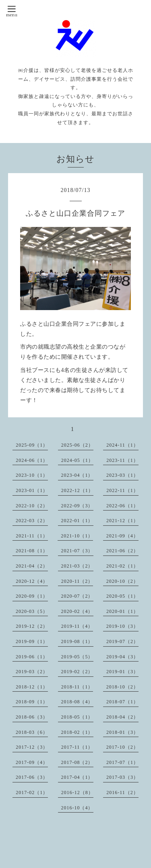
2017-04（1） (77, 777)
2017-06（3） (32, 777)
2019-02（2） (77, 672)
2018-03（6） (32, 732)
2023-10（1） (32, 475)
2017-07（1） (122, 762)
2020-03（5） (32, 611)
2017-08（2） (77, 762)
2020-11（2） (77, 581)
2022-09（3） (77, 506)
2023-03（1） (122, 475)
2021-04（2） (32, 566)
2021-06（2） (122, 551)
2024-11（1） (122, 445)
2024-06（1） (32, 460)
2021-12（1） (122, 521)
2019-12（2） (32, 626)
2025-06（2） (77, 445)
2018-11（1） (77, 687)
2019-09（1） (32, 641)
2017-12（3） (32, 747)
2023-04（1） (77, 475)
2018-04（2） (122, 717)
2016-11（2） (122, 792)
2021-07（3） (77, 551)
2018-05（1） (77, 717)
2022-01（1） (77, 521)
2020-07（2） (77, 596)
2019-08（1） (77, 641)
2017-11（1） (77, 747)
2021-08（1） (32, 551)
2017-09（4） (32, 762)
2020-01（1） (122, 611)
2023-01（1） (32, 490)
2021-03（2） (77, 566)
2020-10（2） (122, 581)
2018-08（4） (77, 702)
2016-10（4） (77, 808)
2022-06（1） (122, 506)
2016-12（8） (77, 792)
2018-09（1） (32, 702)
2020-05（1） (122, 596)
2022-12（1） (77, 490)
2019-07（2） (122, 641)
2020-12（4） (32, 581)
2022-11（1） (122, 490)
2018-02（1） (77, 732)
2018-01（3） (122, 732)
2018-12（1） (32, 687)
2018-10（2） (122, 687)
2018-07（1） (122, 702)
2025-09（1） (32, 445)
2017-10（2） (122, 747)
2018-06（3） (32, 717)
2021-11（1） (32, 536)
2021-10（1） (77, 536)
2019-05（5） (77, 657)
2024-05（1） (77, 460)
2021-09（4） (122, 536)
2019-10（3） (122, 626)
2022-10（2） (32, 506)
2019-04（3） (122, 657)
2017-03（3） (122, 777)
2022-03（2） (32, 521)
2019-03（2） (32, 672)
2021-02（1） (122, 566)
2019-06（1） (32, 657)
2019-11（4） (77, 626)
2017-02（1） (32, 792)
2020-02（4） (77, 611)
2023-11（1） (122, 460)
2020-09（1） (32, 596)
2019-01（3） (122, 672)
